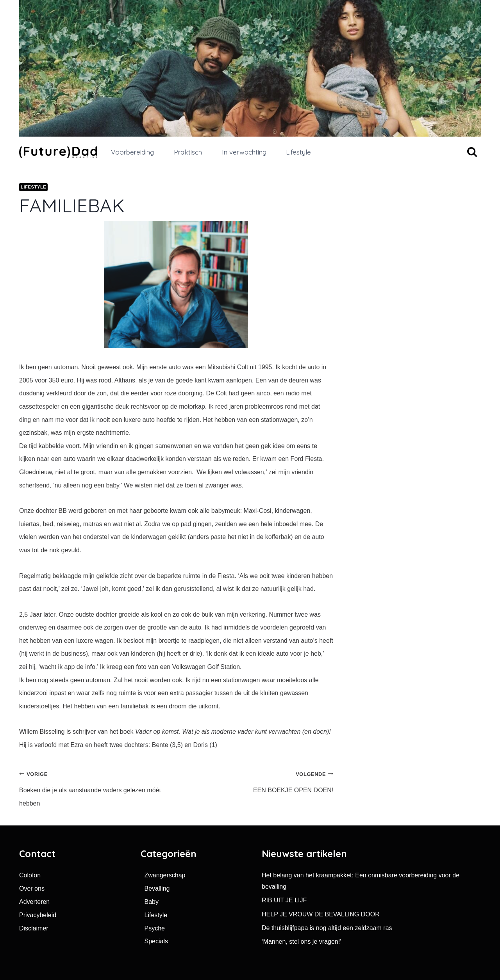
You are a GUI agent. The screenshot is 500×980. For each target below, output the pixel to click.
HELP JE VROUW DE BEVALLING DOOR (321, 914)
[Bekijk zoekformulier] (472, 152)
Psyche (155, 928)
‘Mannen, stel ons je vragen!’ (302, 942)
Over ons (32, 888)
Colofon (30, 875)
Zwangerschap (165, 875)
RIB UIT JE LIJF (284, 900)
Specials (156, 941)
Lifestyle (298, 152)
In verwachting (244, 152)
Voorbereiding (132, 152)
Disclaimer (34, 928)
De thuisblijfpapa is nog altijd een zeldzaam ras (327, 928)
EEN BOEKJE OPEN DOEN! (258, 781)
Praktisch (188, 152)
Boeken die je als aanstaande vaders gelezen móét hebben (95, 787)
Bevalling (157, 888)
